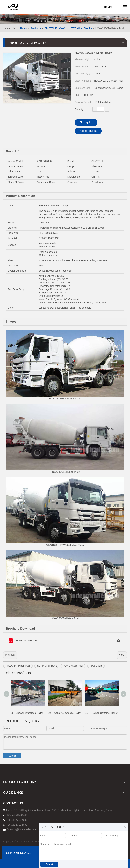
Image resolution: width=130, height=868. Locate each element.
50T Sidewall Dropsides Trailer (27, 713)
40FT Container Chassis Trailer (64, 713)
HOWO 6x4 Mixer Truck (18, 666)
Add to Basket (88, 131)
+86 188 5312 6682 (17, 820)
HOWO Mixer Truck (73, 666)
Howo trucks (96, 666)
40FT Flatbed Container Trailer (101, 713)
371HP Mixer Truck (47, 666)
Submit (12, 756)
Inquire (86, 122)
